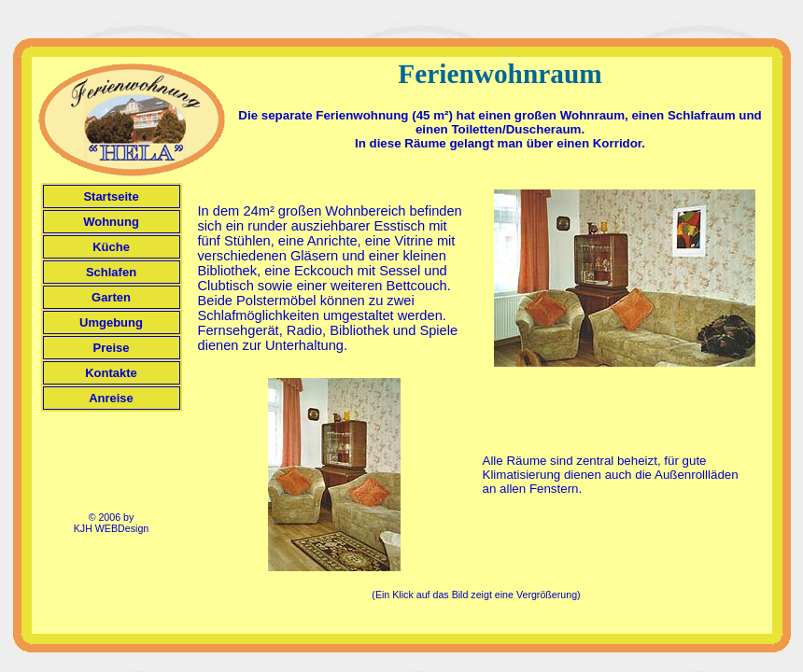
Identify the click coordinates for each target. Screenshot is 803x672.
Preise (111, 348)
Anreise (111, 398)
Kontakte (111, 373)
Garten (111, 297)
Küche (111, 247)
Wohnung (111, 222)
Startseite (111, 196)
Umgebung (111, 322)
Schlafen (111, 272)
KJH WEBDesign (112, 528)
